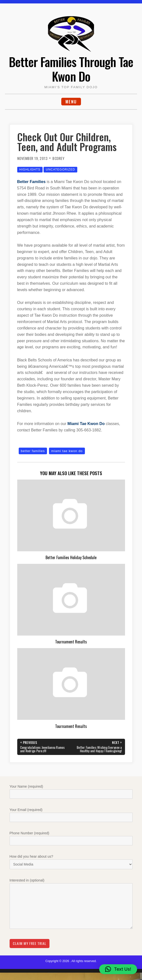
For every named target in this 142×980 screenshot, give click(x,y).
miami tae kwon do (67, 451)
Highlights (30, 170)
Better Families (32, 182)
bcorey (58, 158)
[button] (118, 969)
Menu (71, 102)
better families (33, 451)
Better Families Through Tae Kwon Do (71, 69)
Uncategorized (60, 170)
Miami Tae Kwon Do (86, 424)
